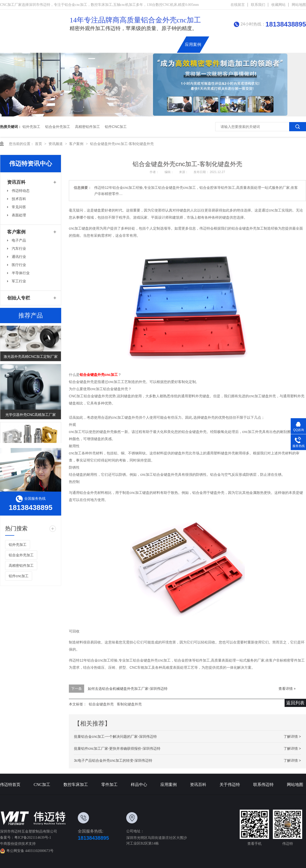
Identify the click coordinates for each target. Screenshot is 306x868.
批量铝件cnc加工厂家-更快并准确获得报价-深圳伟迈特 (117, 748)
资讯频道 (56, 144)
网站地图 (299, 5)
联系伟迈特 (268, 44)
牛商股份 (7, 844)
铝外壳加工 (31, 127)
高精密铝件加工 (87, 127)
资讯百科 (216, 44)
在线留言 (238, 5)
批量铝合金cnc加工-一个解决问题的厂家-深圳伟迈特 (115, 737)
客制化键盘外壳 (129, 704)
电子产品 (19, 240)
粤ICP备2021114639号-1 (33, 838)
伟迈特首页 (64, 44)
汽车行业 (19, 248)
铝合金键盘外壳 (101, 704)
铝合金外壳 (168, 44)
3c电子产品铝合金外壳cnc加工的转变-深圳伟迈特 (113, 760)
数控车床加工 (116, 44)
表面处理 (19, 215)
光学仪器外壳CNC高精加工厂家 (31, 416)
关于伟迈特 (241, 44)
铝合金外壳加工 (58, 127)
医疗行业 (19, 265)
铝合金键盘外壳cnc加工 (99, 375)
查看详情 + (287, 689)
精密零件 (143, 44)
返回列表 (295, 703)
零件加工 (109, 785)
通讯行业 (19, 257)
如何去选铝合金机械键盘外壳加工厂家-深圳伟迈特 (128, 689)
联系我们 (258, 5)
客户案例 (77, 144)
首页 (39, 144)
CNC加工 (89, 44)
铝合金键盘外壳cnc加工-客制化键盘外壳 (122, 144)
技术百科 (19, 199)
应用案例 (193, 44)
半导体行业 (21, 273)
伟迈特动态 (21, 191)
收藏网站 (278, 5)
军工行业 (19, 281)
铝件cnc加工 (116, 127)
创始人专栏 (19, 298)
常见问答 (19, 207)
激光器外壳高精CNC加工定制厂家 (31, 358)
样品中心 (139, 785)
